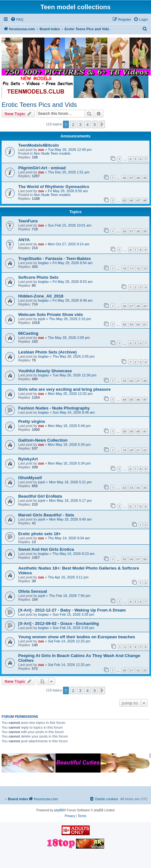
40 (138, 431)
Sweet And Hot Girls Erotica (46, 549)
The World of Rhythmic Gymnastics (54, 187)
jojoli (42, 319)
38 (125, 431)
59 (131, 324)
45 (125, 200)
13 (145, 268)
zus (41, 150)
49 (145, 178)
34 (138, 488)
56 (131, 559)
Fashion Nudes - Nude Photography (54, 408)
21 (138, 450)
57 (138, 559)
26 (125, 231)
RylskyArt (28, 459)
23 (145, 670)
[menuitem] (17, 19)
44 (125, 399)
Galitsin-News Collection (43, 440)
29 (145, 231)
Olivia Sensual (33, 591)
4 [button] (87, 124)
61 (145, 324)
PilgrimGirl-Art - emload (42, 168)
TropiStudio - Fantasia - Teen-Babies (55, 259)
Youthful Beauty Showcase (45, 371)
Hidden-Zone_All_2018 (41, 296)
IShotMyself (30, 478)
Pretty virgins (32, 421)
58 (125, 324)
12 (138, 268)
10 (125, 268)
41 (145, 431)
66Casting (28, 333)
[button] (102, 124)
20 (131, 450)
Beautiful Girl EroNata (40, 496)
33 (131, 488)
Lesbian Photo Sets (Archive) (47, 352)
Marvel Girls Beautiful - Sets (46, 515)
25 (125, 381)
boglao (43, 263)
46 (125, 178)
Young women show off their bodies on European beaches (77, 637)
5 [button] (95, 124)
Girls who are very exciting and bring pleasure (64, 389)
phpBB (59, 810)
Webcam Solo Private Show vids (51, 315)
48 (138, 178)
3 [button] (80, 124)
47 (131, 178)
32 (125, 488)
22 (145, 450)
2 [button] (73, 124)
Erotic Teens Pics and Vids (39, 105)
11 (131, 268)
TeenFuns (28, 221)
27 (131, 231)
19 (125, 450)
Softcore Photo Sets (38, 277)
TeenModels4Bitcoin (38, 145)
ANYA (24, 240)
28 (138, 231)
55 (125, 559)
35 (145, 488)
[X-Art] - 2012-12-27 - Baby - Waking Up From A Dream (72, 610)
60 (138, 324)
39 (131, 431)
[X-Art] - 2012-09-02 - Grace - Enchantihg (59, 623)
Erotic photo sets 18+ (40, 534)
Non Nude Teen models (52, 153)
